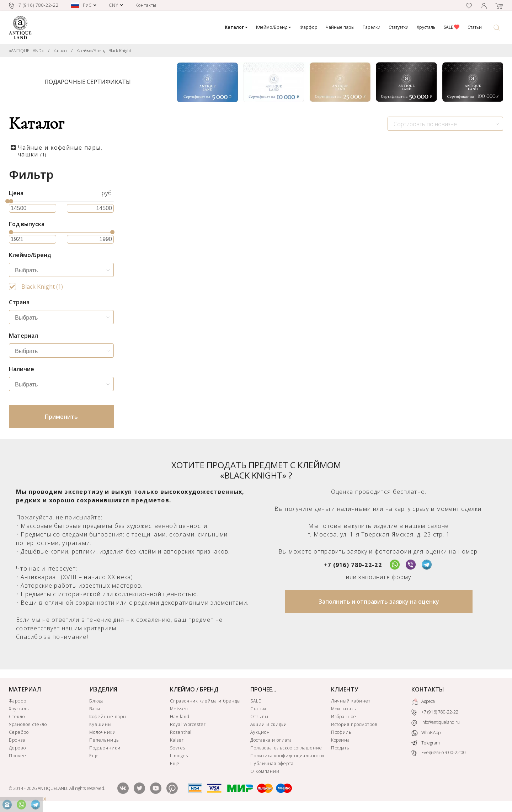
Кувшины (100, 724)
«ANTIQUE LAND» (26, 51)
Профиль (342, 732)
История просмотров (354, 724)
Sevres (178, 748)
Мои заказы (344, 709)
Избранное (344, 717)
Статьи (475, 27)
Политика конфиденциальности (287, 756)
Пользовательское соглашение (286, 748)
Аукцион (260, 732)
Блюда (97, 701)
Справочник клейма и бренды (205, 701)
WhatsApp (426, 733)
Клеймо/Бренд (274, 27)
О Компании (265, 771)
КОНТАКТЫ (428, 689)
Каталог (61, 51)
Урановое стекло (28, 724)
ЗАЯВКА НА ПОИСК (212, 353)
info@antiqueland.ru (436, 722)
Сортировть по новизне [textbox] (425, 124)
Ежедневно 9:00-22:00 (439, 753)
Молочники (103, 732)
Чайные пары (340, 27)
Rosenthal (181, 732)
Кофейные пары (108, 717)
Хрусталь (426, 27)
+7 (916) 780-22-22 (353, 565)
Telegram (426, 743)
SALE (452, 27)
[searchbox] (63, 271)
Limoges (179, 756)
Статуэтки (399, 27)
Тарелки (372, 27)
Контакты (146, 5)
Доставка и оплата (271, 740)
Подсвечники (105, 748)
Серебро (19, 732)
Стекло (17, 717)
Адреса (423, 702)
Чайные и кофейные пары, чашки (60, 151)
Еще (94, 756)
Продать (340, 748)
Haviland (180, 717)
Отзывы (259, 717)
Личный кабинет (351, 701)
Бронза (17, 740)
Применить (61, 417)
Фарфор (308, 27)
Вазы (95, 709)
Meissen (179, 709)
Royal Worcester (188, 724)
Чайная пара (156, 288)
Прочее (18, 756)
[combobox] (445, 124)
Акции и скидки (268, 724)
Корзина (341, 740)
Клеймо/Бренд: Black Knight (104, 51)
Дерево (17, 748)
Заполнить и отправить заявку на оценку (379, 602)
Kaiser (177, 740)
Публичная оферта (272, 763)
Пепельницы (105, 740)
